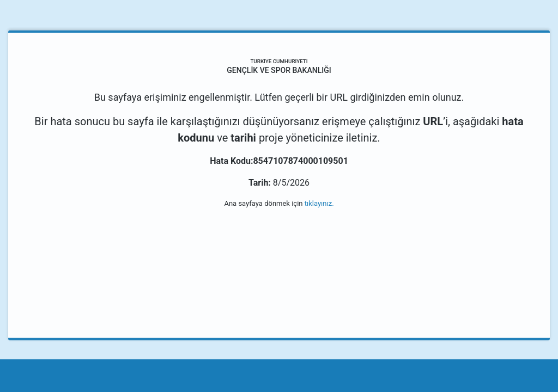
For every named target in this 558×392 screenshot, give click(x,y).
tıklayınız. (319, 203)
